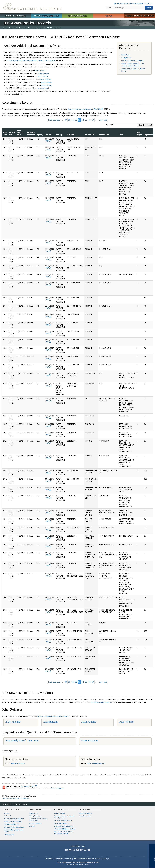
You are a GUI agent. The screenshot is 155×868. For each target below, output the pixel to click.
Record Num (12, 133)
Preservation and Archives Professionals (38, 820)
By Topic (7, 813)
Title (121, 135)
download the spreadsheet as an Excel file (84, 109)
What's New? (85, 810)
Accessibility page (57, 788)
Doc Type (60, 135)
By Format (7, 816)
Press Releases (90, 741)
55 (86, 120)
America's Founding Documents (140, 16)
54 (83, 120)
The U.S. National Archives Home (32, 7)
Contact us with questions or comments (16, 798)
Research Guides (62, 810)
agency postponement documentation (53, 716)
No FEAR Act (99, 859)
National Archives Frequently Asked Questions (64, 817)
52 (76, 120)
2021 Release (126, 722)
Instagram (74, 850)
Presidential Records (11, 824)
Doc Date (49, 135)
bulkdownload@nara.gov (101, 702)
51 (73, 120)
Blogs (85, 850)
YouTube (81, 850)
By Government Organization (14, 819)
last (105, 120)
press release (40, 70)
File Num (71, 135)
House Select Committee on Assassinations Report (133, 65)
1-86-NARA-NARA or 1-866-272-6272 (77, 865)
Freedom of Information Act (84, 859)
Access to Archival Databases (14, 827)
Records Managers (36, 823)
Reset (150, 125)
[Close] (152, 846)
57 (93, 120)
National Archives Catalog (13, 821)
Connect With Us (77, 846)
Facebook (66, 850)
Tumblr (78, 850)
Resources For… (36, 810)
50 (69, 120)
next (100, 120)
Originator (148, 135)
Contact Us (148, 3)
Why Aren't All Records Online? (65, 829)
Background (126, 58)
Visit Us (109, 16)
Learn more (134, 864)
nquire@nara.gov (18, 763)
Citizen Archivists (121, 3)
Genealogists (34, 813)
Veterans (32, 826)
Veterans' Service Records (46, 16)
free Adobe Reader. (29, 786)
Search (149, 8)
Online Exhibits (9, 834)
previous (57, 120)
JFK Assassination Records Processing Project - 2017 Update (31, 60)
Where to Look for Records (64, 826)
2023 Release (51, 722)
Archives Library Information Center (14, 831)
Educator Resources (77, 16)
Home (6, 28)
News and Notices (86, 813)
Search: (110, 125)
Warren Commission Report (132, 61)
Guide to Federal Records (63, 821)
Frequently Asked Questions (22, 741)
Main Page (125, 55)
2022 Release (89, 722)
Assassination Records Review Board (133, 70)
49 (66, 120)
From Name (104, 135)
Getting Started (60, 813)
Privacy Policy (68, 859)
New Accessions (85, 816)
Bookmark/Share (136, 3)
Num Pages (139, 133)
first (50, 120)
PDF (47, 141)
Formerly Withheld (31, 133)
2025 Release (13, 722)
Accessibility (58, 859)
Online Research (12, 810)
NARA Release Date (20, 132)
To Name (90, 135)
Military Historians (35, 816)
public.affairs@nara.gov (96, 763)
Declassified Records (62, 823)
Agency (40, 135)
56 (89, 120)
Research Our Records (15, 16)
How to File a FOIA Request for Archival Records (64, 833)
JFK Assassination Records (36, 28)
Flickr (89, 850)
